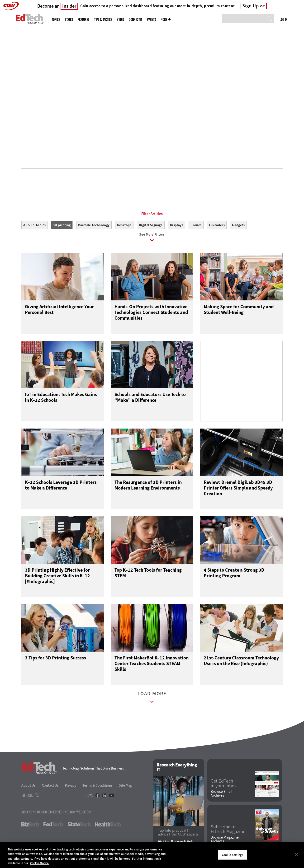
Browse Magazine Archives (225, 840)
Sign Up (251, 6)
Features (83, 20)
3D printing (62, 225)
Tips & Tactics (103, 20)
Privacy (71, 786)
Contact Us (50, 786)
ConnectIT (135, 20)
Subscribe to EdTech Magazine (228, 830)
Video (120, 20)
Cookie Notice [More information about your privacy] (39, 863)
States (69, 20)
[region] (152, 855)
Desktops (124, 225)
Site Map (126, 786)
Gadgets (238, 225)
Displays (177, 225)
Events (151, 20)
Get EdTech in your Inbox (224, 784)
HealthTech (108, 826)
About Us (28, 786)
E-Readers (217, 225)
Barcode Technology (94, 225)
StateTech (79, 826)
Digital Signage (151, 225)
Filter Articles (152, 214)
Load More (152, 700)
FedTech (53, 826)
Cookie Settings (233, 855)
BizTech (30, 826)
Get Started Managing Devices (47, 120)
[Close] (296, 854)
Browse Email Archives (221, 795)
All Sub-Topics (34, 225)
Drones (196, 225)
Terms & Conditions (98, 786)
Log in (283, 19)
